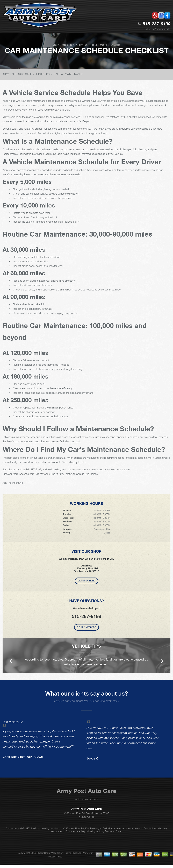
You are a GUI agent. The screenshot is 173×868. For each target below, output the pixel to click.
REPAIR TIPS (42, 74)
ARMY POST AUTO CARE (17, 74)
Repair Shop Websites (49, 853)
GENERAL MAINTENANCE (68, 74)
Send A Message (86, 627)
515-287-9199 (157, 24)
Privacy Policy (55, 857)
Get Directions (86, 581)
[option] (86, 656)
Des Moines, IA (13, 722)
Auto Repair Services (87, 799)
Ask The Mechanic (13, 483)
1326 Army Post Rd (82, 45)
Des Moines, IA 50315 (107, 45)
